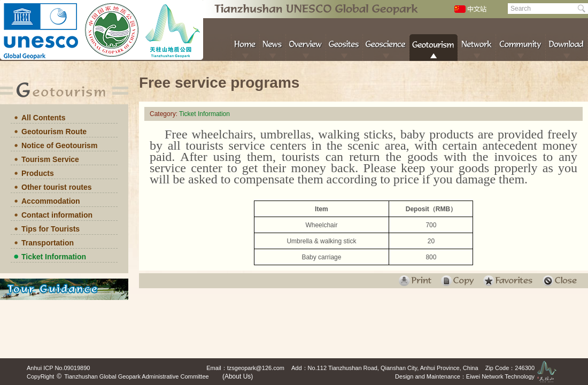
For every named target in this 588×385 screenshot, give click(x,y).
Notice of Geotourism (59, 145)
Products (38, 173)
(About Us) (238, 376)
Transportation (48, 243)
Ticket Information (54, 257)
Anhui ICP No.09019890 (58, 368)
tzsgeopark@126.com (256, 368)
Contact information (57, 215)
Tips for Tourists (51, 229)
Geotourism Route (54, 132)
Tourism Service (50, 159)
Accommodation (51, 201)
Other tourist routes (56, 187)
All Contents (43, 118)
